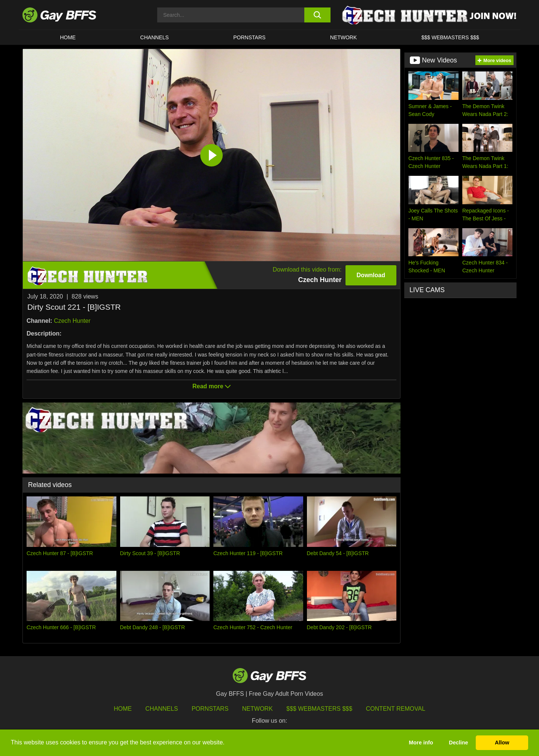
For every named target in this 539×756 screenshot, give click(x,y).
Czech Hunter (72, 321)
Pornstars (210, 709)
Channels (162, 709)
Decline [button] (458, 743)
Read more (211, 386)
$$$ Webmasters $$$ (450, 37)
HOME (68, 37)
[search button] (317, 15)
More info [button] (421, 743)
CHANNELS (155, 37)
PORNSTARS (249, 37)
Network (344, 37)
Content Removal (396, 709)
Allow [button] (502, 743)
